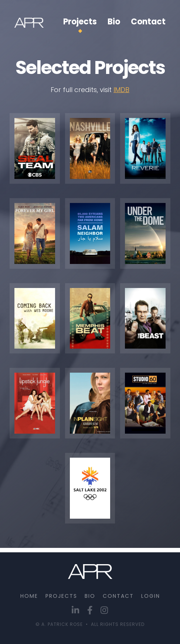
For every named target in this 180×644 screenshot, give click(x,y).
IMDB (121, 90)
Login (151, 596)
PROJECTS (61, 596)
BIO (90, 596)
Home (29, 596)
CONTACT (118, 596)
